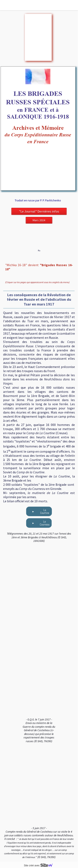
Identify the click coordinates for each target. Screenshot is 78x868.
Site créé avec (40, 866)
